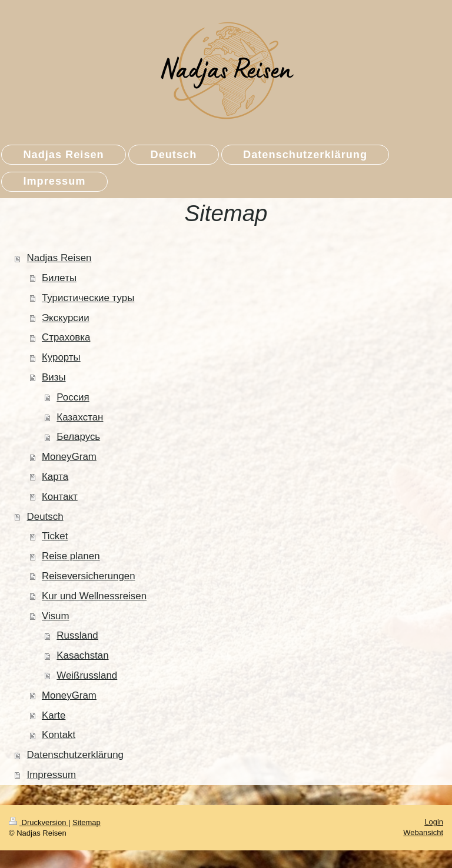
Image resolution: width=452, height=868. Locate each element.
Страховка (66, 337)
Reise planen (71, 556)
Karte (54, 715)
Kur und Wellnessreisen (94, 596)
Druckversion (39, 822)
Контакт (60, 497)
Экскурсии (66, 318)
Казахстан (80, 417)
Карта (55, 477)
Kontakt (59, 735)
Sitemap (87, 822)
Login (434, 822)
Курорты (61, 357)
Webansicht (423, 832)
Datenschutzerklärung (75, 755)
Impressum (52, 775)
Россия (73, 397)
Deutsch (45, 517)
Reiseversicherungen (89, 576)
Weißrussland (87, 675)
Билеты (59, 278)
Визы (54, 377)
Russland (77, 635)
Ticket (55, 536)
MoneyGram (69, 457)
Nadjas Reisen (59, 258)
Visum (56, 616)
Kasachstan (82, 655)
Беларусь (78, 437)
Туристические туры (88, 298)
